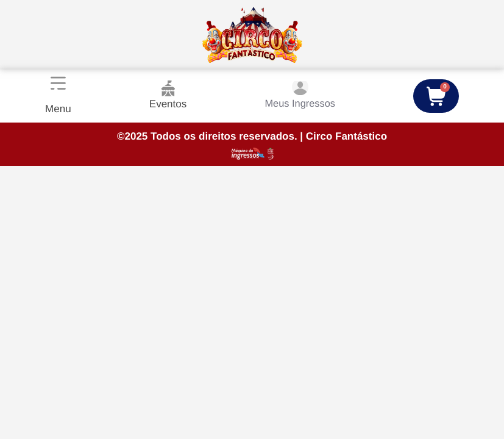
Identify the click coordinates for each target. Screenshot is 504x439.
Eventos (166, 95)
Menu (58, 109)
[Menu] (58, 83)
